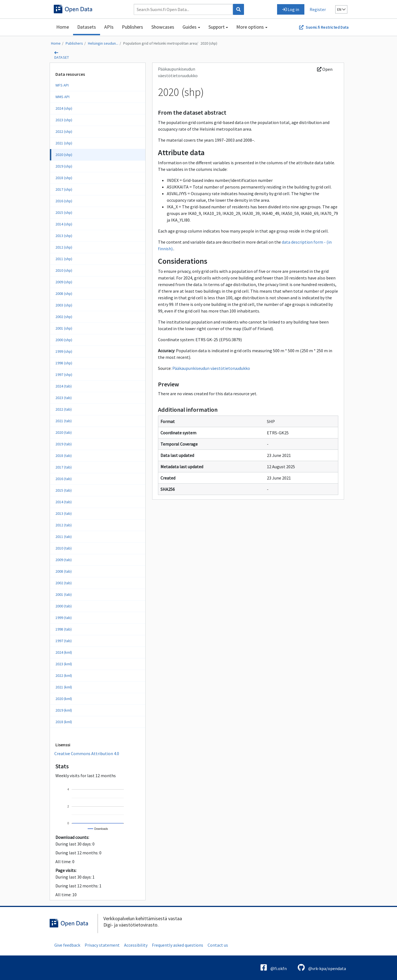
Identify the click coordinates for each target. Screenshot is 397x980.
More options (250, 27)
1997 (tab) (64, 641)
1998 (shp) (64, 363)
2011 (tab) (64, 537)
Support (217, 27)
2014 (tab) (64, 502)
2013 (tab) (64, 513)
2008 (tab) (64, 571)
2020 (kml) (64, 699)
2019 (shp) (64, 166)
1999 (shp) (64, 351)
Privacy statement (102, 945)
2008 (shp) (64, 294)
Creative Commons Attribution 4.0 (87, 753)
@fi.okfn (274, 967)
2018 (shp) (64, 178)
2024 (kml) (64, 652)
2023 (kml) (64, 664)
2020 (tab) (64, 432)
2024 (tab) (64, 386)
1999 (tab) (64, 618)
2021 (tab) (64, 421)
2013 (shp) (64, 236)
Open (325, 69)
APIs (109, 27)
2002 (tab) (64, 583)
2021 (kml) (64, 687)
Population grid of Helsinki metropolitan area (160, 43)
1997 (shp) (64, 375)
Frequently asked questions (178, 945)
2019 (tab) (64, 444)
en (341, 9)
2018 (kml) (64, 722)
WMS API (62, 97)
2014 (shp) (64, 224)
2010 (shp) (64, 270)
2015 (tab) (64, 490)
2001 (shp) (64, 328)
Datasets (87, 27)
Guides (190, 27)
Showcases (163, 27)
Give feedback (67, 945)
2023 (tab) (64, 398)
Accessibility (136, 945)
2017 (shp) (64, 189)
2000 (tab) (64, 606)
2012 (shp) (64, 247)
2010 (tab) (64, 548)
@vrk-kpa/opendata (322, 967)
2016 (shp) (64, 201)
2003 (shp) (64, 305)
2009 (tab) (64, 560)
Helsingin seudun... (103, 43)
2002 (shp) (64, 317)
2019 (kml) (64, 710)
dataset (62, 57)
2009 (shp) (64, 282)
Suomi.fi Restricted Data (327, 27)
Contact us (218, 945)
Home (63, 27)
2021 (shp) (64, 143)
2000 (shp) (64, 340)
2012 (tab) (64, 525)
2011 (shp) (64, 259)
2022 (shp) (64, 131)
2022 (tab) (64, 409)
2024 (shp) (64, 108)
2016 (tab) (64, 479)
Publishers (132, 27)
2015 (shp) (64, 212)
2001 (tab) (64, 594)
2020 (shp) (209, 43)
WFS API (62, 85)
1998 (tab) (64, 629)
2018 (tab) (64, 456)
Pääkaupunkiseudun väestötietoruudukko (211, 368)
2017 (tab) (64, 467)
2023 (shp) (64, 120)
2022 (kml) (64, 675)
